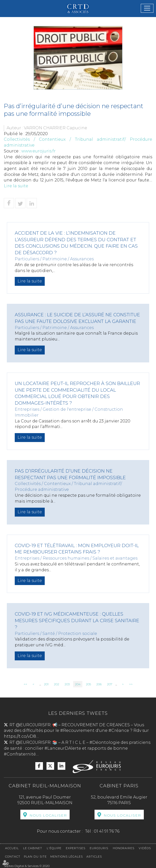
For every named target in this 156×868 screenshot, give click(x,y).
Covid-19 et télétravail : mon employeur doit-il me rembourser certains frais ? (77, 549)
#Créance (119, 730)
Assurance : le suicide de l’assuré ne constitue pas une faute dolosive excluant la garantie (77, 318)
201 (46, 684)
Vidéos (145, 848)
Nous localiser (48, 815)
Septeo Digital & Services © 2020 (27, 866)
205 (88, 684)
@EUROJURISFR (33, 725)
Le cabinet (33, 848)
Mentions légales (67, 857)
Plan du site (35, 857)
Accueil (12, 848)
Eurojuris (99, 848)
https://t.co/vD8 (20, 736)
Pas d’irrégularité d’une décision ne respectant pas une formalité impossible (70, 474)
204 (78, 684)
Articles (94, 857)
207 (110, 684)
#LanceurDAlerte (63, 748)
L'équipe (54, 848)
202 (57, 684)
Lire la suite (16, 186)
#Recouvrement (77, 730)
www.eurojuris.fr (38, 151)
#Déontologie (105, 742)
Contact (13, 857)
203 (67, 684)
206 (99, 684)
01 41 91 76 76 (107, 831)
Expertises (76, 848)
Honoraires (124, 848)
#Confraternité (20, 754)
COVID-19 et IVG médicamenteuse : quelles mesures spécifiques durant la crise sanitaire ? (77, 621)
